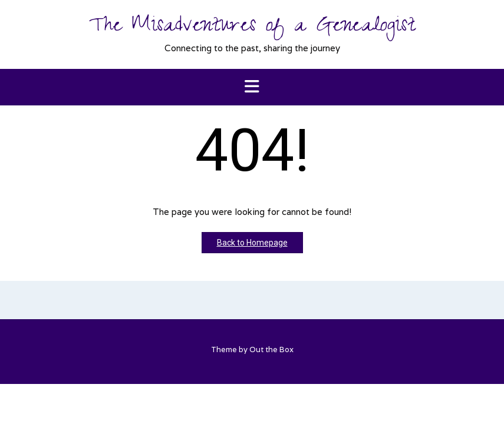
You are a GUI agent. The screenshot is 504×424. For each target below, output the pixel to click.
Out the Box (271, 350)
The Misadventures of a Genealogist (252, 28)
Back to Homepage (252, 243)
